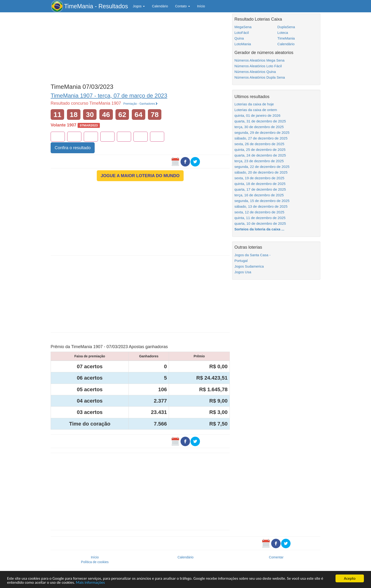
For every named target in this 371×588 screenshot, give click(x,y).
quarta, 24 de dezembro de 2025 (260, 155)
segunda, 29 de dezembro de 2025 (262, 132)
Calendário (160, 6)
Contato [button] (183, 6)
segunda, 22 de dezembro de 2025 (262, 167)
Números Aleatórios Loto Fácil (258, 66)
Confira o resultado (73, 148)
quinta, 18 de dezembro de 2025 (260, 184)
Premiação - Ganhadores (141, 104)
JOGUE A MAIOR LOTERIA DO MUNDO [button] (140, 176)
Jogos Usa (243, 272)
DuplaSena (286, 27)
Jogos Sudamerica (249, 266)
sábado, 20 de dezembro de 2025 (261, 172)
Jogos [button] (139, 6)
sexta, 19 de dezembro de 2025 (259, 178)
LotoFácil (242, 33)
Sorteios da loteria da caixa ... (259, 229)
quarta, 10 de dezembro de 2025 (260, 223)
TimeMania (286, 38)
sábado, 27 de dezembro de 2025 (261, 138)
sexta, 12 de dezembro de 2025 (259, 212)
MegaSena (243, 27)
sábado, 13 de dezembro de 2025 (261, 206)
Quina (239, 38)
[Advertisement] (140, 47)
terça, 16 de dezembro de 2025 (259, 195)
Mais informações (90, 583)
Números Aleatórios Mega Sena (260, 60)
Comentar (276, 557)
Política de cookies (95, 562)
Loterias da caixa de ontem (256, 110)
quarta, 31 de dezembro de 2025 (260, 121)
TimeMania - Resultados (96, 6)
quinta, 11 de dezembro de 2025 (260, 218)
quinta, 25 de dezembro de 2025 (260, 150)
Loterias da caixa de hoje (254, 104)
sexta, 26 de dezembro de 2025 (259, 144)
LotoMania (243, 44)
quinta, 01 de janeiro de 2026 (257, 115)
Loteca (283, 33)
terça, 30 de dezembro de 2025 (259, 127)
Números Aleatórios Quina (255, 72)
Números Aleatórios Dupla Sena (260, 77)
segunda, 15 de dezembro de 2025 (262, 201)
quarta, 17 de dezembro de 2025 (260, 189)
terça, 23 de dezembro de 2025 (259, 161)
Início (201, 6)
